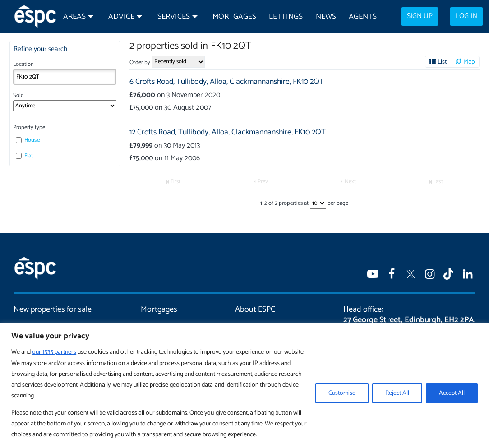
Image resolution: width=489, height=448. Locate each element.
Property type (29, 127)
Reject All (397, 393)
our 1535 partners (54, 352)
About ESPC (255, 309)
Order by (140, 62)
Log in (466, 16)
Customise (342, 393)
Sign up (420, 16)
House (28, 140)
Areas (74, 17)
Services (174, 17)
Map (469, 62)
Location (23, 64)
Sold (18, 95)
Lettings (286, 17)
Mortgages (234, 17)
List (442, 62)
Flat (24, 156)
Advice (121, 17)
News (326, 17)
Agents (363, 17)
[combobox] (65, 77)
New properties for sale (53, 309)
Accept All (452, 393)
